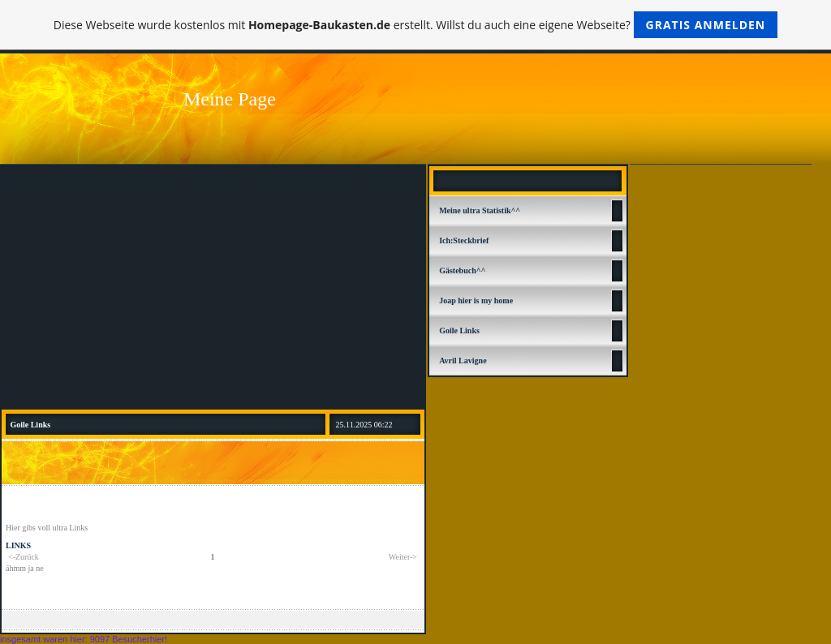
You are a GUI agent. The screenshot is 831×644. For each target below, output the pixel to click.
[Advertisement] (213, 286)
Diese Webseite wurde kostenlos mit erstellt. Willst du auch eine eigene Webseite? (416, 25)
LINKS (18, 545)
